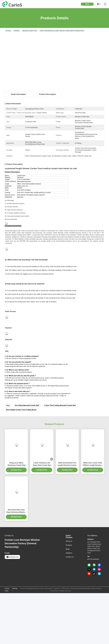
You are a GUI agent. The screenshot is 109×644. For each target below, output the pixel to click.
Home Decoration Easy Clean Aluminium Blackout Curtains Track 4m (16, 511)
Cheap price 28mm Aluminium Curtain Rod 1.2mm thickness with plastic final (16, 464)
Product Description (47, 94)
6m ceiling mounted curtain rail (27, 405)
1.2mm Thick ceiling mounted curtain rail (60, 405)
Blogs (68, 549)
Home (8, 31)
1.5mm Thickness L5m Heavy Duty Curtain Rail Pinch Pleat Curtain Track (42, 464)
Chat (87, 4)
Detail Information (18, 94)
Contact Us (70, 557)
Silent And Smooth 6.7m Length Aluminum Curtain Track (67, 464)
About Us (69, 541)
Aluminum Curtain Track (30, 31)
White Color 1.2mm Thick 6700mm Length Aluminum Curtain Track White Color (93, 464)
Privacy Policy (7, 590)
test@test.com (12, 557)
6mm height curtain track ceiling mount (21, 410)
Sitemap (15, 588)
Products (17, 31)
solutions (69, 553)
